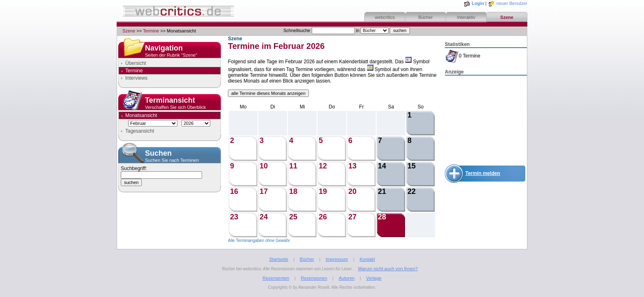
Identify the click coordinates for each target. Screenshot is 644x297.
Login (478, 3)
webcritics (385, 17)
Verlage (374, 278)
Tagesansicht (140, 131)
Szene (507, 17)
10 (264, 166)
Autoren (347, 278)
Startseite (278, 259)
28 (382, 217)
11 (293, 166)
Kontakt (367, 259)
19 (323, 191)
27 (352, 217)
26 (323, 217)
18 (293, 191)
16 (234, 191)
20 (352, 191)
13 (352, 166)
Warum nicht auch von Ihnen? (388, 269)
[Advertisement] (486, 117)
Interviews (136, 78)
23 (234, 217)
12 (323, 166)
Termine (151, 31)
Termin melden (483, 173)
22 (412, 191)
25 (293, 217)
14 (382, 166)
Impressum (337, 259)
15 (412, 166)
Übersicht (136, 63)
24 (264, 217)
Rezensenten (276, 278)
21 (382, 191)
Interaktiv (466, 17)
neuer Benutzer (512, 3)
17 (264, 191)
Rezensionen (314, 278)
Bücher (426, 17)
